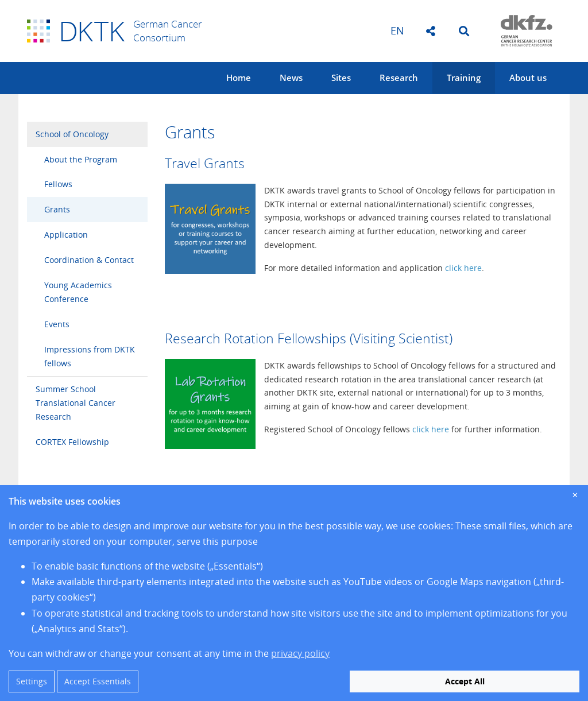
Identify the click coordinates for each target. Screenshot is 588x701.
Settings (32, 681)
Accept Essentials (98, 681)
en (397, 30)
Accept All (465, 681)
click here (463, 268)
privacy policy (300, 653)
